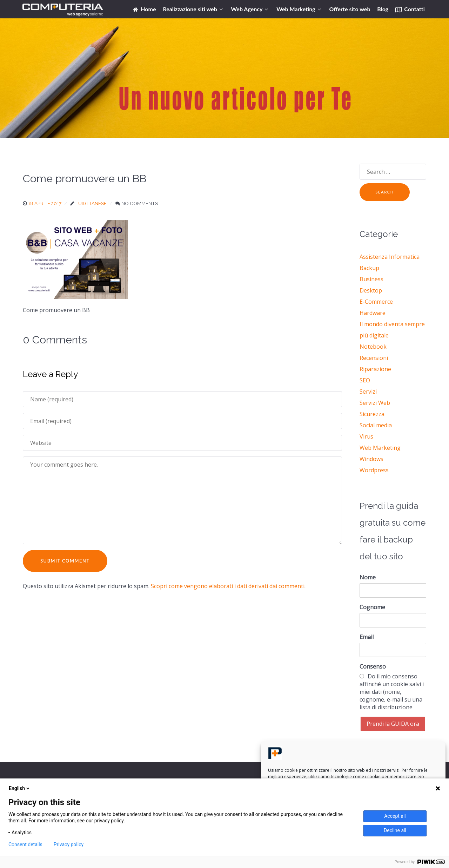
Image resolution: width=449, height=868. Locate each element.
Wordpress (374, 470)
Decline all (395, 830)
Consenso (373, 666)
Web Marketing (380, 448)
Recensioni (374, 358)
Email (367, 637)
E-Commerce (376, 302)
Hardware (373, 313)
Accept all (395, 816)
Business (371, 279)
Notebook (373, 347)
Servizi (368, 392)
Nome (368, 577)
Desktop (371, 290)
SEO (365, 380)
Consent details (25, 844)
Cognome (372, 607)
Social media (376, 425)
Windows (371, 459)
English (20, 788)
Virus (366, 436)
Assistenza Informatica (390, 257)
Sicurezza (372, 414)
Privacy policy (69, 844)
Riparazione (375, 369)
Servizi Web (375, 403)
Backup (369, 268)
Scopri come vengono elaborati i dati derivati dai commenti (228, 586)
